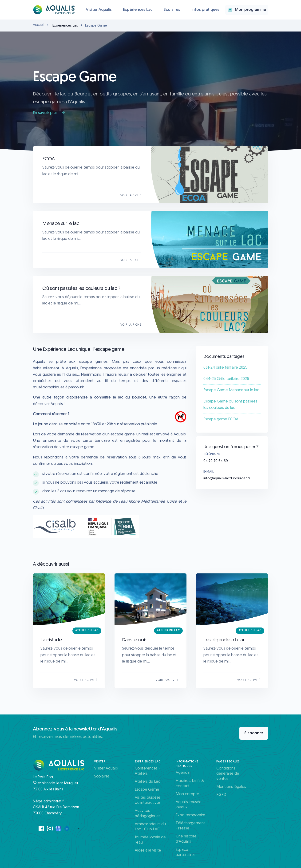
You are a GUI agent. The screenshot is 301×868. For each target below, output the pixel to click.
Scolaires (172, 10)
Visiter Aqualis (99, 10)
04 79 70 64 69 (216, 461)
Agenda (183, 773)
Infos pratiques (205, 10)
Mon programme (247, 10)
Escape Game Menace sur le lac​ (231, 390)
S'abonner (254, 733)
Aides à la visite (148, 850)
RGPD (221, 795)
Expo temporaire (190, 815)
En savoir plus (49, 113)
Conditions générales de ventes (228, 774)
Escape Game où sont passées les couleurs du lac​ (230, 405)
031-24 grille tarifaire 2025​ (225, 368)
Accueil (39, 25)
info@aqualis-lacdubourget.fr (227, 479)
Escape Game (147, 790)
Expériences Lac (138, 10)
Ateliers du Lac (147, 782)
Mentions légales (231, 787)
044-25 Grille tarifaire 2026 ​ (227, 379)
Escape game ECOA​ (221, 419)
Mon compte (187, 794)
